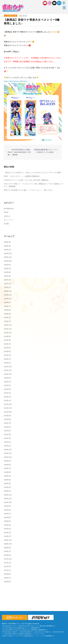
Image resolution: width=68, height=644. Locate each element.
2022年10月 (8, 374)
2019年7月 (7, 514)
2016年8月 (7, 574)
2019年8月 (7, 510)
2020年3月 (7, 483)
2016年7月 (7, 578)
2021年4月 (7, 435)
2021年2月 (7, 442)
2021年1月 (7, 446)
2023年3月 (7, 355)
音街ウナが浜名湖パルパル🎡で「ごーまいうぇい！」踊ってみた (28, 190)
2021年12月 (8, 404)
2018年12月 (8, 540)
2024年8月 (7, 302)
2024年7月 (7, 306)
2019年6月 (7, 517)
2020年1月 (7, 491)
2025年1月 (7, 287)
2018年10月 (8, 544)
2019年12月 (8, 495)
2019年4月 (7, 525)
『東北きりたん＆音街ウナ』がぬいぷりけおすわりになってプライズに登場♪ (33, 173)
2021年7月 (7, 423)
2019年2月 (7, 533)
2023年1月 (7, 363)
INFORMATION (9, 209)
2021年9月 (7, 416)
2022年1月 (7, 401)
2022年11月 (8, 370)
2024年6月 (7, 310)
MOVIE (6, 212)
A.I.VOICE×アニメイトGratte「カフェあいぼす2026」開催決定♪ (26, 180)
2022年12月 (8, 367)
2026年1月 (7, 250)
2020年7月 (7, 468)
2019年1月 (7, 536)
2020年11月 (8, 453)
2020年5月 (7, 476)
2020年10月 (8, 457)
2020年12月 (8, 450)
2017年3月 (7, 566)
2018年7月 (7, 551)
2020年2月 (7, 487)
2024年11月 (8, 295)
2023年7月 (7, 344)
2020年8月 (7, 465)
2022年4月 (7, 389)
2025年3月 (7, 280)
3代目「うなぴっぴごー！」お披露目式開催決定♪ (22, 176)
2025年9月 (7, 265)
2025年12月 (8, 253)
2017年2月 (7, 570)
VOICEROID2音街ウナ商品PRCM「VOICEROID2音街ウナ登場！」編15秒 (19, 152)
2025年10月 (8, 261)
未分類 (6, 224)
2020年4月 (7, 480)
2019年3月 (7, 529)
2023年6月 (7, 348)
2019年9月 (7, 506)
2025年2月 (7, 284)
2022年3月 (7, 393)
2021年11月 (8, 408)
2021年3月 (7, 438)
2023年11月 (8, 329)
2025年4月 (7, 276)
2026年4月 (7, 242)
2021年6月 (7, 427)
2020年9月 (7, 461)
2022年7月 (7, 382)
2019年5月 (7, 521)
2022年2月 (7, 397)
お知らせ (12, 16)
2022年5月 (7, 385)
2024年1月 (7, 321)
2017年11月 (8, 559)
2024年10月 (8, 299)
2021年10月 (8, 412)
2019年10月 (8, 502)
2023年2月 (7, 359)
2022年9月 (7, 378)
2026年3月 (7, 246)
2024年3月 (7, 318)
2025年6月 (7, 272)
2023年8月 (7, 340)
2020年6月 (7, 472)
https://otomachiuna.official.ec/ (16, 81)
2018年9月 (7, 548)
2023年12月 (8, 325)
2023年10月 (8, 333)
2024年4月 (7, 314)
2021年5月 (7, 431)
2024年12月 (8, 291)
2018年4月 (7, 555)
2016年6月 (7, 582)
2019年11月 (8, 499)
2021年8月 (7, 419)
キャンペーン (9, 220)
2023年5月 (7, 352)
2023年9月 (7, 336)
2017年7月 (7, 563)
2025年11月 (8, 257)
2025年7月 (7, 269)
